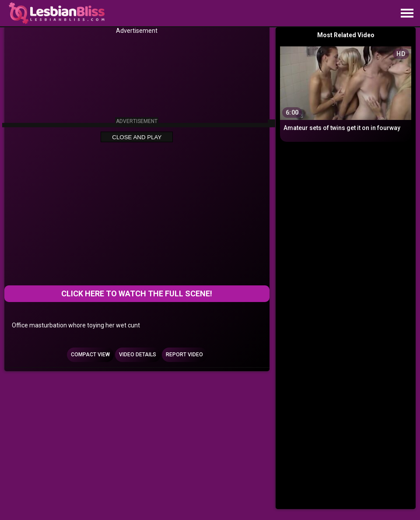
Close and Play (137, 137)
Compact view (90, 355)
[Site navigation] (407, 14)
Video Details (138, 355)
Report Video (184, 355)
